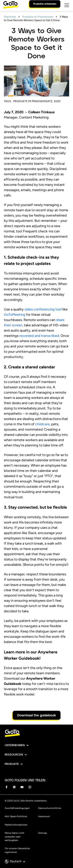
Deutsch (18, 861)
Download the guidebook (37, 715)
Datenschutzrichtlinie (50, 808)
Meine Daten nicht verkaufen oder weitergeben (15, 837)
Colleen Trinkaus (41, 112)
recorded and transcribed (39, 336)
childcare (42, 424)
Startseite (10, 17)
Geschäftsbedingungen (17, 808)
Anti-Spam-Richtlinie (16, 816)
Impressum (44, 816)
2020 (57, 101)
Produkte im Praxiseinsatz (38, 17)
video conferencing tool (43, 309)
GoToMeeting (15, 315)
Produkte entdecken (45, 4)
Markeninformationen (16, 825)
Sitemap (43, 833)
